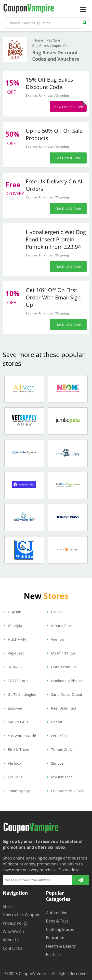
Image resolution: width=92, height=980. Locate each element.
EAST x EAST (16, 722)
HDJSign (13, 612)
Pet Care (54, 954)
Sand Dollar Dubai (64, 694)
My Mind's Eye (61, 653)
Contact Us (13, 948)
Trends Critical (61, 749)
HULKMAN (15, 639)
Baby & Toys (57, 921)
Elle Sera (13, 777)
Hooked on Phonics (66, 681)
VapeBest (14, 653)
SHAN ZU (13, 667)
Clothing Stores (60, 929)
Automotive (57, 913)
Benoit (54, 722)
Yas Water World (20, 736)
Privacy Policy (15, 923)
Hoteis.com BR (61, 667)
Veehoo (55, 639)
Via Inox (13, 763)
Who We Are (14, 932)
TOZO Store (16, 681)
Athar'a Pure (60, 625)
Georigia (13, 625)
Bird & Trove (16, 749)
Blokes (55, 612)
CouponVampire (34, 974)
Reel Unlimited (61, 708)
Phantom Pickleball (65, 791)
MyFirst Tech (60, 777)
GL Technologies (20, 694)
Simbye (55, 763)
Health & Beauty (61, 946)
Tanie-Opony (17, 791)
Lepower (13, 708)
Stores (8, 906)
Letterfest (57, 736)
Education (55, 938)
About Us (11, 940)
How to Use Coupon (21, 915)
